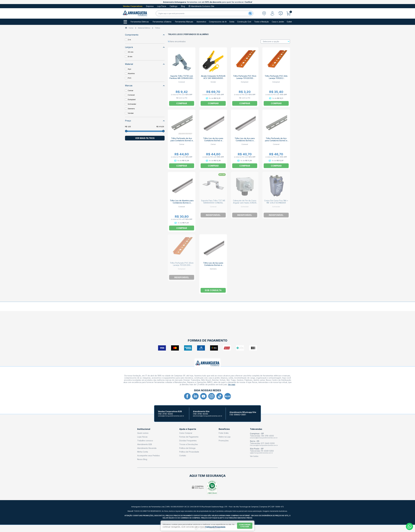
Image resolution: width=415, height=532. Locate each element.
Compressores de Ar (218, 22)
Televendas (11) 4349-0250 (262, 451)
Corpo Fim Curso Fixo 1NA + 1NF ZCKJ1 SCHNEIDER (276, 202)
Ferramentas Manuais (184, 22)
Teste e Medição (262, 22)
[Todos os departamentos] (125, 22)
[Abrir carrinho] (289, 13)
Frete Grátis (224, 433)
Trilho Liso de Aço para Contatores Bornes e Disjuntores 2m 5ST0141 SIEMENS (213, 266)
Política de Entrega (187, 448)
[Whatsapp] (409, 526)
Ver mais (232, 384)
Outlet (289, 22)
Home (131, 28)
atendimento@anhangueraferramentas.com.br (208, 416)
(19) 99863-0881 (238, 415)
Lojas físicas (142, 437)
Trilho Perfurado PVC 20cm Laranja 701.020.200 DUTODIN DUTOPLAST (182, 265)
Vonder (131, 113)
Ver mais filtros (145, 138)
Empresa (150, 6)
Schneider (132, 104)
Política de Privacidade (189, 452)
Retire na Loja (225, 437)
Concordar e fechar (245, 526)
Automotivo (201, 22)
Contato (183, 456)
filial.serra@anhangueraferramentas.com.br (264, 445)
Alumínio (131, 73)
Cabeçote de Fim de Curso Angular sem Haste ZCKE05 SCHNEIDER (245, 203)
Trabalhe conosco (145, 441)
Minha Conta (143, 452)
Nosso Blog (142, 459)
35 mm (131, 52)
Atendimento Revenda (147, 448)
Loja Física (162, 6)
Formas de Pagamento (189, 437)
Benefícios (224, 429)
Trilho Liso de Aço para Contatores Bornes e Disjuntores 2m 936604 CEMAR (213, 142)
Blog (183, 6)
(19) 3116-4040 (200, 414)
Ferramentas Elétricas (140, 22)
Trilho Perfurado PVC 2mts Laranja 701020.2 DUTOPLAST (276, 78)
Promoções (224, 441)
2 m (129, 40)
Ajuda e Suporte (188, 429)
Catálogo (174, 6)
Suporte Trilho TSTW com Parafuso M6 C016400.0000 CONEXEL (182, 78)
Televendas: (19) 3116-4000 (262, 436)
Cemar (131, 90)
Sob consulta (213, 290)
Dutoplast (132, 99)
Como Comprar (186, 433)
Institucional (144, 429)
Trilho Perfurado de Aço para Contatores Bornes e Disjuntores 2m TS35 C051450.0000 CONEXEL (276, 142)
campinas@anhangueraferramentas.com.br (264, 438)
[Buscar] (250, 13)
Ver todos (254, 456)
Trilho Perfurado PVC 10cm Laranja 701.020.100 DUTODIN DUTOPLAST (245, 78)
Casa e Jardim (278, 22)
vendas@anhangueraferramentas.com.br (171, 416)
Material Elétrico (144, 28)
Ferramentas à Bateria (162, 22)
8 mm (130, 56)
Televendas (256, 429)
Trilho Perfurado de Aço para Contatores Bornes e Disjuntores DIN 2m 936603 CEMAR (182, 142)
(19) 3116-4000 (165, 414)
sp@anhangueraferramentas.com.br (261, 453)
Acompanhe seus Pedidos (149, 456)
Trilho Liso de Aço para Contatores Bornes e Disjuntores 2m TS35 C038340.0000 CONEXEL (245, 142)
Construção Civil (244, 22)
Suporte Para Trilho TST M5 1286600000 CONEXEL (213, 202)
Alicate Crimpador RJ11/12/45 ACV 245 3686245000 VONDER (213, 78)
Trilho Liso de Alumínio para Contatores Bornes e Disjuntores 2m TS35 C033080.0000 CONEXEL (182, 204)
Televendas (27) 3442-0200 (262, 443)
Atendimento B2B (145, 444)
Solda (232, 22)
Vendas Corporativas (133, 6)
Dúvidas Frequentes (188, 441)
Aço (130, 69)
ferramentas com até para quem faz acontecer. (208, 2)
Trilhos (158, 28)
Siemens (131, 109)
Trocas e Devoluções (189, 444)
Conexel (131, 95)
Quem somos (143, 433)
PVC (130, 78)
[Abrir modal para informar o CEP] (264, 13)
